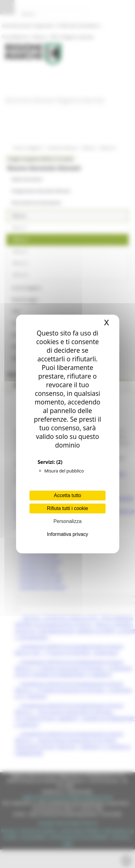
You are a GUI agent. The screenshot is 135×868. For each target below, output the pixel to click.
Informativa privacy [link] (67, 534)
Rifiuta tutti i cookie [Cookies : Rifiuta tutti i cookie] (67, 508)
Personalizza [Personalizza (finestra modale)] (67, 521)
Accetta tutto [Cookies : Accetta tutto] (68, 495)
